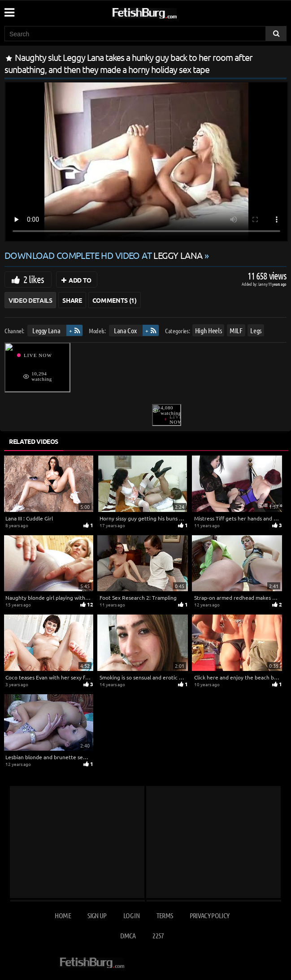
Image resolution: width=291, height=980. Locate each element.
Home (63, 915)
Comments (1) (115, 300)
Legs (256, 330)
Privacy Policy (210, 915)
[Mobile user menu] (9, 9)
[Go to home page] (161, 11)
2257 (158, 935)
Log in (131, 915)
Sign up (97, 915)
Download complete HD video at (104, 255)
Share (72, 300)
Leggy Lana (46, 330)
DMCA (128, 935)
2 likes (34, 279)
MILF (236, 330)
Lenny (263, 284)
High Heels (208, 330)
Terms (165, 915)
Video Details (30, 300)
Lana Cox (125, 330)
